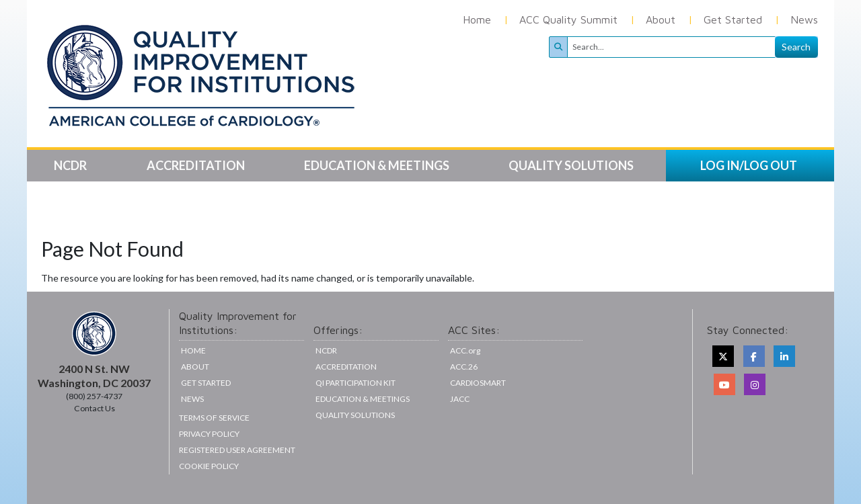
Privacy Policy (209, 434)
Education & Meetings (363, 399)
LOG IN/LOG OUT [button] (749, 165)
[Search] (671, 47)
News (804, 19)
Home (477, 19)
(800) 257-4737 (94, 396)
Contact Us (95, 408)
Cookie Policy (209, 466)
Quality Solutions (355, 415)
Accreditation (346, 367)
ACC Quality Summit (568, 19)
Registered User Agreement (237, 450)
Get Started (733, 19)
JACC (460, 399)
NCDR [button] (71, 165)
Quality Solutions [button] (572, 165)
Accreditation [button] (197, 165)
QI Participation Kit (355, 383)
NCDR (326, 350)
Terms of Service (214, 418)
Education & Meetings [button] (378, 165)
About (661, 19)
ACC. (465, 350)
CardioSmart (478, 383)
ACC (464, 367)
